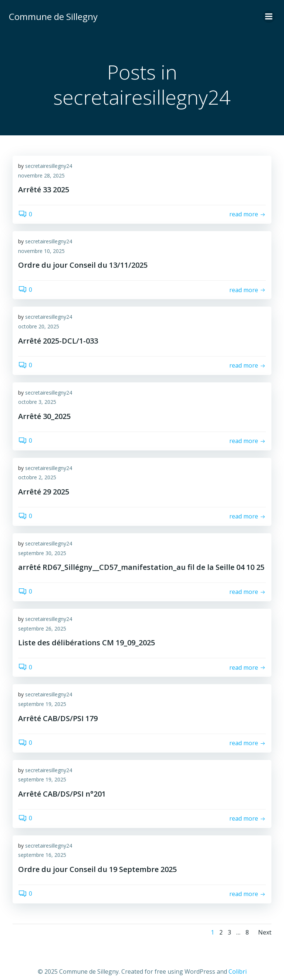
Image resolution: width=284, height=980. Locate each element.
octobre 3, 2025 (37, 402)
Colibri (238, 971)
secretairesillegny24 (49, 166)
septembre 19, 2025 (42, 704)
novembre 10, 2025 (41, 251)
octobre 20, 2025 (39, 326)
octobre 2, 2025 (37, 477)
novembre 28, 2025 (41, 175)
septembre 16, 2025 (42, 855)
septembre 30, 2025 (42, 553)
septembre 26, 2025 (42, 628)
